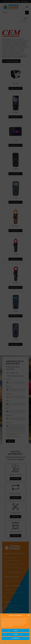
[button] (29, 615)
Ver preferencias (15, 638)
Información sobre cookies (7, 642)
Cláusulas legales (17, 642)
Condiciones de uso (25, 642)
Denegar (16, 634)
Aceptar (16, 630)
